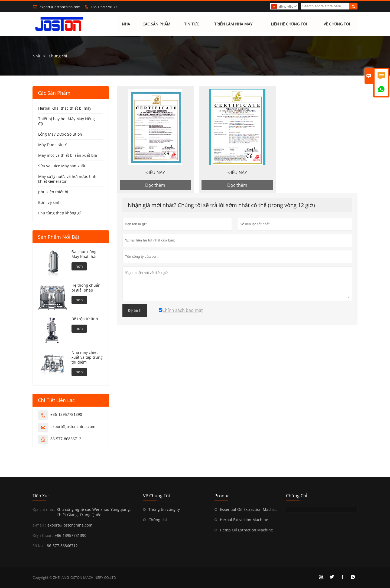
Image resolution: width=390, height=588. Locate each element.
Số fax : (39, 546)
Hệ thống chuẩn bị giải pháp (86, 288)
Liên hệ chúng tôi (289, 24)
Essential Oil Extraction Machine (249, 509)
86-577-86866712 (66, 439)
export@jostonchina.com (60, 7)
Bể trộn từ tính (85, 319)
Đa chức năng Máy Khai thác (84, 254)
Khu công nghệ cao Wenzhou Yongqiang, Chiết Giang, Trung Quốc (94, 512)
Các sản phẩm (156, 24)
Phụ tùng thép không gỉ (59, 213)
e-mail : (39, 525)
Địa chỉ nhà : (44, 509)
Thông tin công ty (164, 509)
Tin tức (192, 24)
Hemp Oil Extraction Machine (246, 530)
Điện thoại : (43, 535)
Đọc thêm (155, 185)
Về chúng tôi (337, 24)
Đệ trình (135, 311)
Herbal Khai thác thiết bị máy (65, 108)
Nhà (126, 24)
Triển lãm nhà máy (233, 24)
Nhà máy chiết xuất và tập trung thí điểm (87, 357)
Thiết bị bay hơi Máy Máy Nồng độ (66, 121)
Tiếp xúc (41, 496)
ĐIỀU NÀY (155, 172)
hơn (79, 266)
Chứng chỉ (158, 520)
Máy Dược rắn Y (53, 145)
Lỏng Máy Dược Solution (60, 134)
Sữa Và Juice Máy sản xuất (62, 166)
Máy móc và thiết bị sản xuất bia (68, 155)
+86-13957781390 (105, 7)
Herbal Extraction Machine (244, 520)
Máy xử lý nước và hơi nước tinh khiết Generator (67, 179)
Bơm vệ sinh (49, 202)
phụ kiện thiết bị (53, 192)
